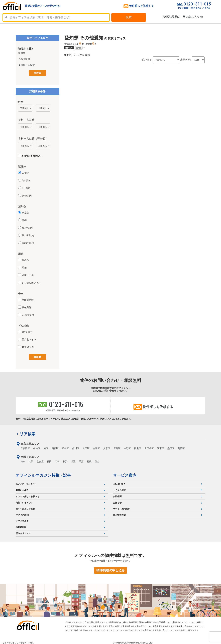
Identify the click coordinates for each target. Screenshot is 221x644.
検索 (129, 17)
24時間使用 (28, 314)
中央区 (37, 446)
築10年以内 (28, 235)
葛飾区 (181, 446)
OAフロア (27, 331)
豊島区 (117, 446)
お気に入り (193, 17)
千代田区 (25, 446)
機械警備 (27, 307)
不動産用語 (21, 525)
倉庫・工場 (28, 274)
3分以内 (26, 180)
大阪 (31, 459)
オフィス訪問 (22, 512)
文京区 (107, 446)
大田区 (86, 446)
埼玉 (73, 459)
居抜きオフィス (23, 531)
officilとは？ (119, 482)
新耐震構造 (28, 299)
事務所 (25, 259)
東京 (23, 459)
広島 (57, 459)
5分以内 (26, 187)
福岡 (49, 459)
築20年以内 (28, 242)
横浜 (65, 459)
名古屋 (40, 459)
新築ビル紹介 (22, 488)
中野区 (127, 446)
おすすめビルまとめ (25, 482)
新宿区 (55, 446)
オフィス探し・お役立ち (28, 494)
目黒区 (138, 446)
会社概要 (117, 494)
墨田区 (171, 446)
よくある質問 (119, 488)
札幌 (89, 459)
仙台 (97, 459)
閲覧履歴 (172, 17)
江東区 (161, 446)
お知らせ (117, 500)
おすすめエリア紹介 (25, 506)
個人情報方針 (119, 512)
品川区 (76, 446)
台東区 (96, 446)
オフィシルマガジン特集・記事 (43, 473)
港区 (46, 446)
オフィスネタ (22, 519)
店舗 (24, 267)
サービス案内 (125, 473)
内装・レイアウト (24, 500)
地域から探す (26, 65)
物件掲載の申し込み (111, 568)
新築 (24, 220)
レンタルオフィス (31, 282)
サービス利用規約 (122, 506)
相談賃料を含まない (32, 155)
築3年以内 (27, 227)
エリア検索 (25, 432)
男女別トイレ (29, 339)
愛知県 (79, 48)
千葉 (81, 459)
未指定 (25, 172)
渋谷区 (65, 446)
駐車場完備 (28, 346)
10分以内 (27, 195)
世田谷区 (149, 446)
